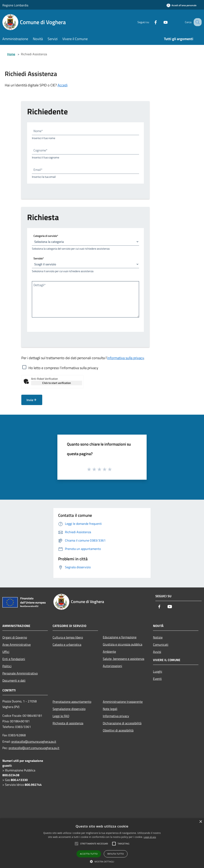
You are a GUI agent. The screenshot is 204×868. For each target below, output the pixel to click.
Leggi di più (150, 837)
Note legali (110, 709)
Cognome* (40, 150)
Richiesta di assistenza (68, 723)
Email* (38, 170)
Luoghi (158, 671)
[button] (102, 861)
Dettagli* (40, 285)
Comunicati (161, 645)
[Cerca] (197, 22)
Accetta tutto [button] (89, 854)
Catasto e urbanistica (67, 645)
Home (11, 54)
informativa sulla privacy (126, 358)
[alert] (102, 843)
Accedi (63, 85)
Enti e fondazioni (14, 659)
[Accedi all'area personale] (181, 5)
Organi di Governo (15, 637)
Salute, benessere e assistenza (124, 659)
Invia (32, 400)
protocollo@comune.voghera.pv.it (34, 741)
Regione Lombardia (15, 5)
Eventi (157, 679)
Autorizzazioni (112, 666)
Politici (7, 666)
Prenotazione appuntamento (72, 702)
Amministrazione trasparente (123, 702)
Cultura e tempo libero (68, 637)
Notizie (158, 637)
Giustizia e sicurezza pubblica (123, 644)
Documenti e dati (14, 680)
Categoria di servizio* (46, 236)
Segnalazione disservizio (69, 709)
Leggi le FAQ (61, 716)
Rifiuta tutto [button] (116, 854)
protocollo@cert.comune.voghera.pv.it (34, 748)
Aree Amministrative (17, 645)
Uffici (6, 652)
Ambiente (109, 651)
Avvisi (157, 652)
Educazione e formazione (120, 637)
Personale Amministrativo (20, 673)
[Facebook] (151, 22)
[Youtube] (161, 22)
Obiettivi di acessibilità (118, 730)
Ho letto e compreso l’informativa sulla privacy (63, 368)
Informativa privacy (116, 716)
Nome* (38, 131)
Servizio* (39, 258)
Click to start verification (57, 383)
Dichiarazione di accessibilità (122, 723)
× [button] (201, 822)
